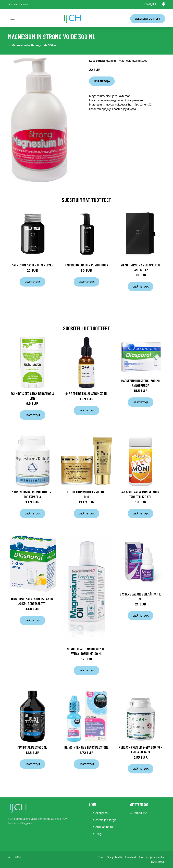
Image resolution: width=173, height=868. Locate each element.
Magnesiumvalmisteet (133, 61)
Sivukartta (157, 862)
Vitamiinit (111, 61)
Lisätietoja (102, 81)
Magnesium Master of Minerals (32, 265)
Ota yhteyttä (115, 857)
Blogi (99, 834)
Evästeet (131, 857)
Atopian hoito (104, 827)
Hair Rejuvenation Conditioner (86, 265)
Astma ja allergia (106, 820)
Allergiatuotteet (148, 19)
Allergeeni (102, 813)
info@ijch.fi (150, 4)
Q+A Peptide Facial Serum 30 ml (86, 393)
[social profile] (33, 5)
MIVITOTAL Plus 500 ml (32, 747)
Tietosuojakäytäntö (151, 857)
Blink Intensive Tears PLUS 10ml (86, 747)
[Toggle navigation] (13, 18)
